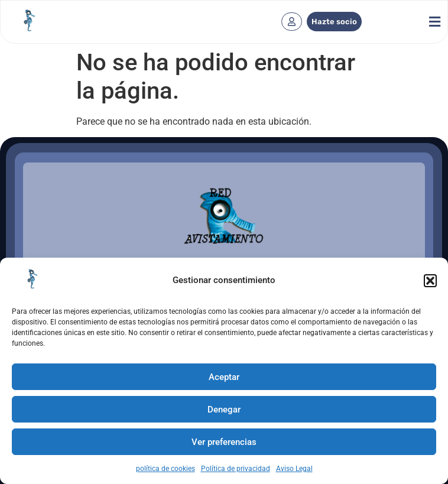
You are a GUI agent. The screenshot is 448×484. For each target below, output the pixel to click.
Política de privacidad (236, 469)
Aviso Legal (294, 469)
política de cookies (165, 469)
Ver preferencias (224, 442)
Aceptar (224, 377)
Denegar (224, 410)
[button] (430, 281)
